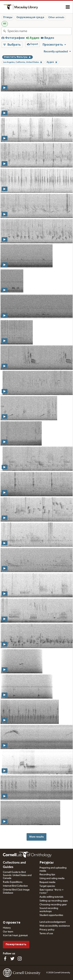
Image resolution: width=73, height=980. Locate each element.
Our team (8, 932)
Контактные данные (15, 936)
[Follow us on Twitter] (12, 959)
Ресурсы (47, 863)
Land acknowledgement (53, 922)
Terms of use (46, 933)
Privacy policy (47, 930)
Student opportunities (51, 915)
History (7, 928)
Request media (47, 882)
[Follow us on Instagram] (20, 959)
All (5, 24)
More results (36, 837)
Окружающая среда (30, 17)
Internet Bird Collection (15, 886)
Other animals (56, 17)
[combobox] (39, 31)
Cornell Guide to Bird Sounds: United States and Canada (17, 875)
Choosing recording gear (53, 905)
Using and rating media (52, 878)
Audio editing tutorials (51, 897)
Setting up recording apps (54, 901)
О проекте (12, 923)
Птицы (8, 17)
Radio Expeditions (13, 882)
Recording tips (47, 875)
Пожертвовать (16, 944)
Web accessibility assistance (55, 926)
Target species (47, 886)
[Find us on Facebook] (5, 959)
